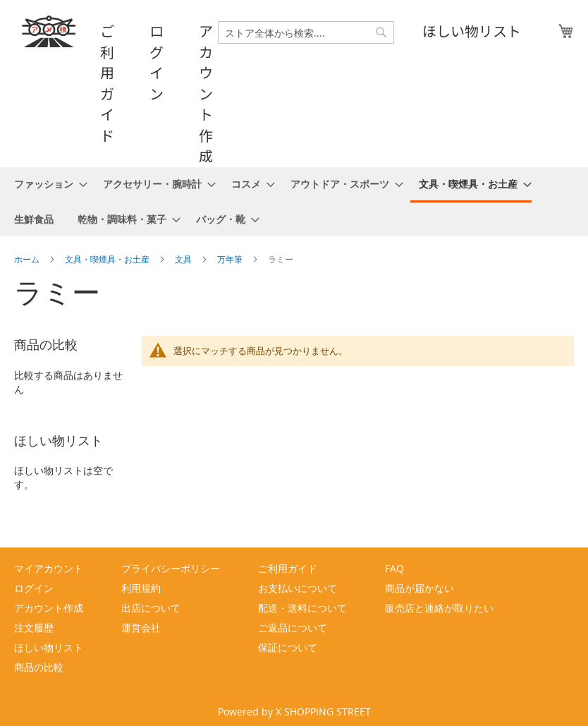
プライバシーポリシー (171, 568)
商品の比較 (39, 667)
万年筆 (231, 259)
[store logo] (49, 31)
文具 (184, 259)
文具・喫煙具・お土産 (108, 259)
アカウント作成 (206, 93)
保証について (288, 647)
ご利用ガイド (107, 83)
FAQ (394, 568)
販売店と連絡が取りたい (439, 608)
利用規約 (141, 588)
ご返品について (293, 628)
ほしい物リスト (472, 31)
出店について (151, 608)
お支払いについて (298, 588)
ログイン (157, 62)
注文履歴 (34, 628)
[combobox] (306, 32)
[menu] (294, 201)
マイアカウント (49, 568)
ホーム (28, 259)
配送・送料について (302, 608)
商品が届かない (419, 588)
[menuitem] (47, 184)
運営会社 (141, 628)
